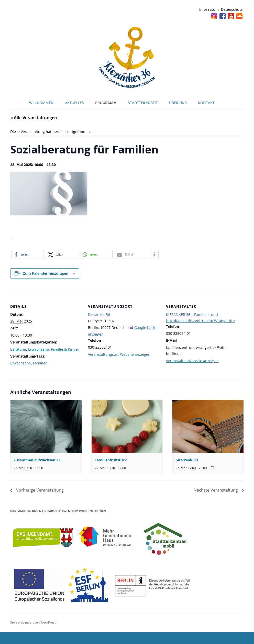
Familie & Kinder (65, 349)
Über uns (178, 103)
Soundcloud (239, 16)
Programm (106, 103)
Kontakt (206, 103)
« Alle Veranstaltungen (34, 118)
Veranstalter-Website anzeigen (192, 361)
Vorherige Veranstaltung (39, 490)
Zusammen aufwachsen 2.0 (37, 460)
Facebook (223, 16)
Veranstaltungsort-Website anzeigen (119, 354)
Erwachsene (38, 349)
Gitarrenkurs (187, 460)
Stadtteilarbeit (143, 103)
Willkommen (41, 103)
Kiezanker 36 (99, 314)
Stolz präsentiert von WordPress (33, 622)
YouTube (231, 16)
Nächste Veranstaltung (216, 490)
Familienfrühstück (111, 460)
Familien (40, 363)
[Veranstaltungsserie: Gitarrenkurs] (213, 468)
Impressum (209, 9)
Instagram (214, 16)
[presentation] (46, 426)
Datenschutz (232, 9)
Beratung (18, 349)
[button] (27, 254)
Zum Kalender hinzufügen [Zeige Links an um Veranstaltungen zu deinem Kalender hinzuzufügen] (46, 273)
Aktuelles (74, 103)
